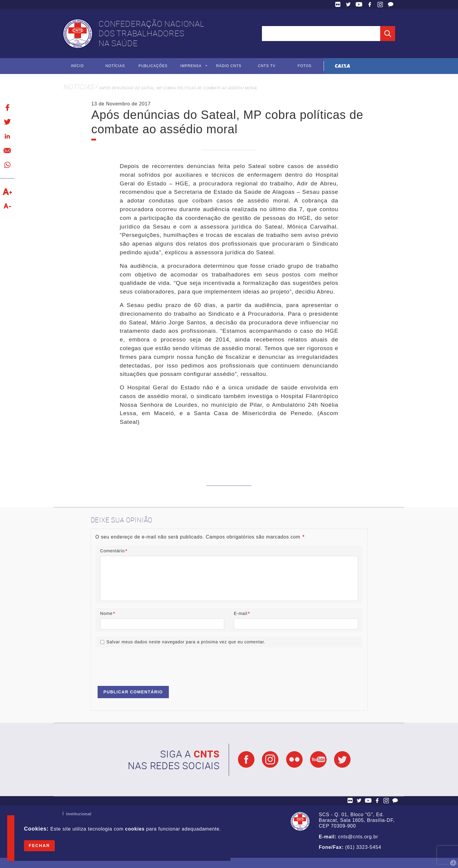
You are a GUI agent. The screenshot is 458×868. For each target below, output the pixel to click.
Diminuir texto (7, 206)
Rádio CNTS (229, 66)
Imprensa (191, 66)
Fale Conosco (391, 4)
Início (77, 66)
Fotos (305, 66)
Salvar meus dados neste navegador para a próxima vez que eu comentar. (186, 642)
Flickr (338, 4)
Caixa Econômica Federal (343, 66)
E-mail (242, 613)
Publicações (153, 66)
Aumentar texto (7, 192)
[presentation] (141, 664)
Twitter (348, 4)
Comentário (114, 551)
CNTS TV (267, 66)
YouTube (359, 4)
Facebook (370, 4)
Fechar (39, 846)
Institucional (79, 815)
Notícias (115, 66)
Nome (108, 613)
